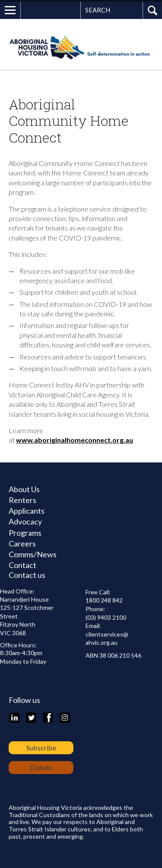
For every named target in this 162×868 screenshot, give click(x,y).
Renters (22, 500)
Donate (41, 767)
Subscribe (41, 748)
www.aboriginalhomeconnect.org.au (75, 440)
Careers (22, 543)
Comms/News (33, 554)
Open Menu (10, 10)
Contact (22, 565)
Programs (25, 533)
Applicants (27, 511)
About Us (24, 489)
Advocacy (25, 521)
